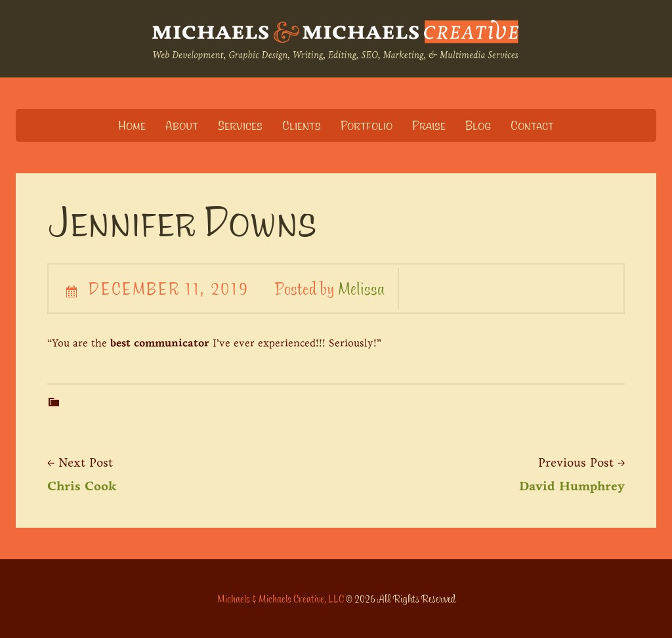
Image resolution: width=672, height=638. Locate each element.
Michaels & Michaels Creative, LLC (281, 599)
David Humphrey (572, 486)
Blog (478, 125)
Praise (429, 125)
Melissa (361, 288)
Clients (302, 125)
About (182, 125)
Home (132, 125)
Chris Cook (82, 486)
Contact (532, 125)
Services (240, 125)
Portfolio (367, 125)
